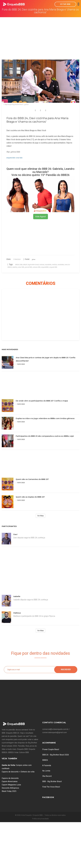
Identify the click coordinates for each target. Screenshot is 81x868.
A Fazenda (47, 765)
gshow (34, 259)
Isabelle (17, 596)
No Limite (46, 771)
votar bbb (19, 158)
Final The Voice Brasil (51, 787)
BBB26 (45, 760)
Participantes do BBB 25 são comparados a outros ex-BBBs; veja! (45, 436)
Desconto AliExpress (10, 788)
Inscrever (66, 670)
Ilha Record (47, 776)
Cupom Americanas (10, 781)
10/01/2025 (20, 364)
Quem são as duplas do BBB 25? (30, 497)
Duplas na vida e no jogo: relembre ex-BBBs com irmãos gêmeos (45, 418)
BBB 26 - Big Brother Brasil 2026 (56, 755)
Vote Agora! (41, 216)
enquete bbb (11, 158)
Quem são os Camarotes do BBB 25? (32, 479)
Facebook (48, 797)
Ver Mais (40, 516)
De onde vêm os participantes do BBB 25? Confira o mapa (42, 401)
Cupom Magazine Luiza (11, 785)
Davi (15, 534)
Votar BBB (65, 4)
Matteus (17, 613)
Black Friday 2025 (9, 791)
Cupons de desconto (10, 778)
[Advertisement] (41, 35)
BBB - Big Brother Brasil (52, 781)
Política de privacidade (40, 819)
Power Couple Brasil (51, 749)
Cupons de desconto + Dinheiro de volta (18, 772)
